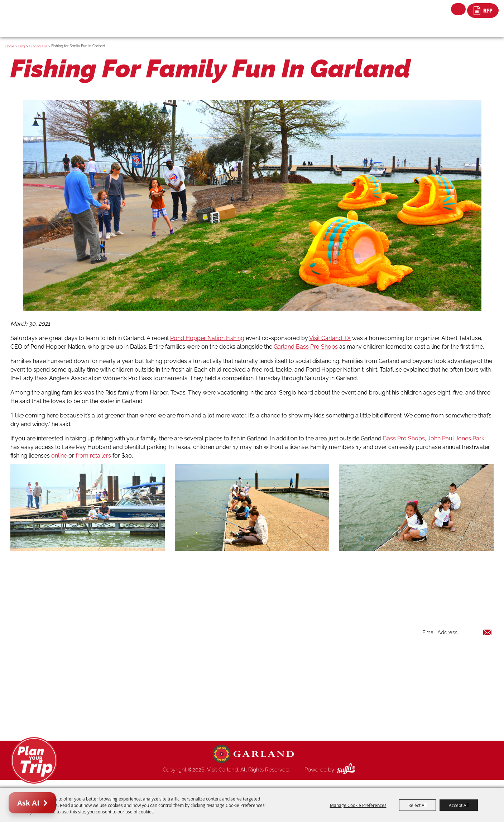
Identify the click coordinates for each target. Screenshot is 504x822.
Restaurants (317, 661)
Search (458, 9)
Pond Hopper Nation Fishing (207, 338)
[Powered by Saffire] (347, 770)
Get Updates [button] (473, 656)
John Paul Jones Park (456, 438)
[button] (252, 207)
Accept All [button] (459, 805)
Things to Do (318, 635)
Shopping (314, 669)
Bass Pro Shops (404, 438)
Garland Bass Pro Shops (306, 347)
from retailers (93, 456)
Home (10, 46)
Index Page (316, 695)
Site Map (313, 712)
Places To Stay (320, 644)
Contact (312, 704)
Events (310, 652)
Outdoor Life (38, 46)
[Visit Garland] (41, 13)
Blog (22, 46)
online (59, 456)
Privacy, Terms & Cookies (332, 721)
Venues (311, 678)
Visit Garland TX (330, 338)
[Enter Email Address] (457, 632)
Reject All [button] (417, 805)
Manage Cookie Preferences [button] (358, 805)
